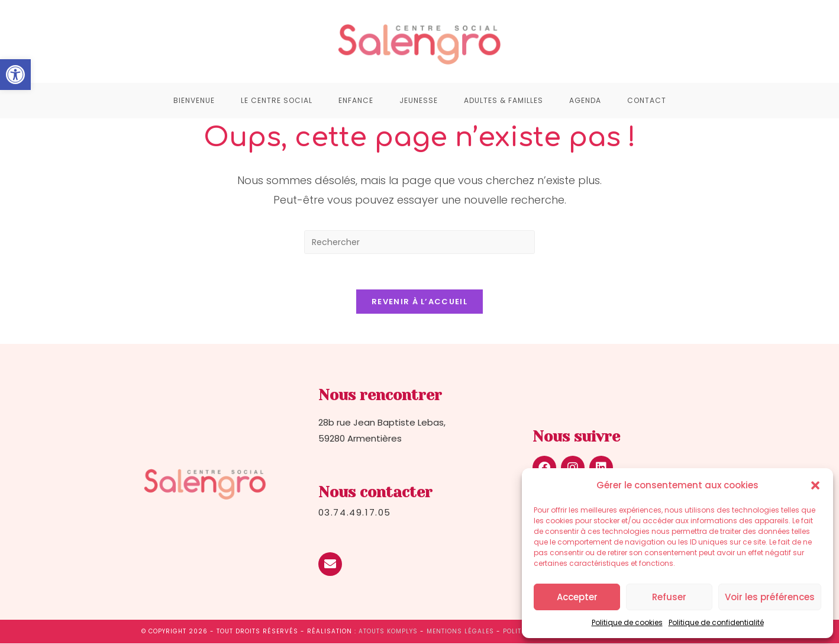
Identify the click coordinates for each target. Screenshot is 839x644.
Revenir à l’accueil (419, 302)
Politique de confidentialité (716, 622)
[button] (15, 75)
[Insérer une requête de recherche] (419, 242)
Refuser (669, 597)
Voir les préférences (770, 597)
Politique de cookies (627, 622)
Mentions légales (460, 632)
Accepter (577, 597)
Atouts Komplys (388, 632)
